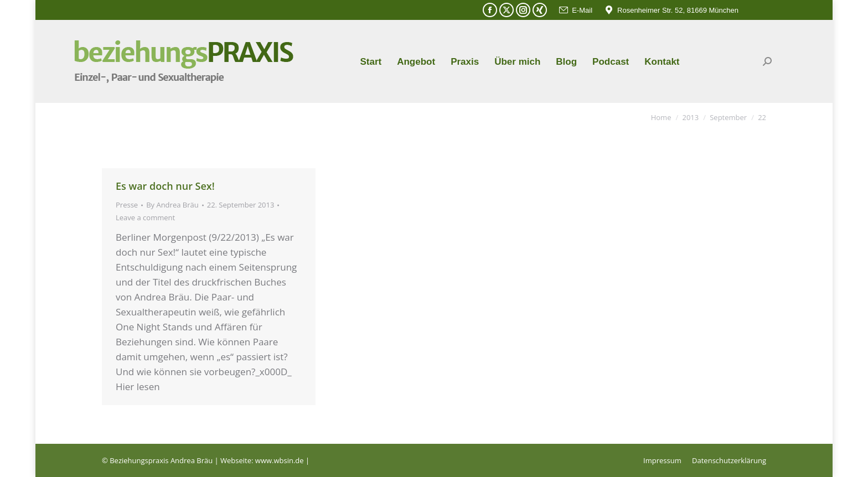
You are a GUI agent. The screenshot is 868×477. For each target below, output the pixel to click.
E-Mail (575, 10)
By (172, 205)
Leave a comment (145, 217)
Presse (127, 205)
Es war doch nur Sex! (165, 186)
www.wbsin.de (280, 460)
